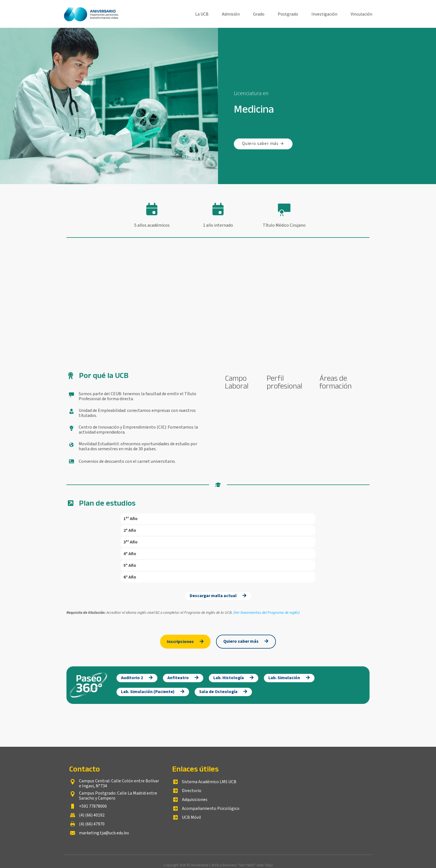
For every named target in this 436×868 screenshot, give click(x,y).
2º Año (130, 530)
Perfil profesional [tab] (284, 382)
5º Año (130, 565)
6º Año (130, 577)
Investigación (324, 14)
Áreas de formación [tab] (336, 382)
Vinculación (361, 14)
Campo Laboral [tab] (237, 382)
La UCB (202, 14)
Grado (259, 14)
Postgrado (288, 14)
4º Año (130, 554)
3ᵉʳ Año (131, 542)
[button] (218, 519)
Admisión (231, 14)
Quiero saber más (263, 144)
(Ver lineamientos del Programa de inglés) (267, 613)
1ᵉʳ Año (131, 519)
